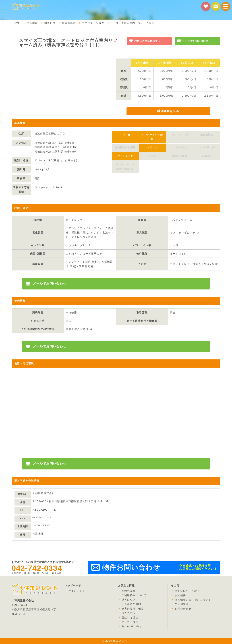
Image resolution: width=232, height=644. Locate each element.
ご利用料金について (134, 595)
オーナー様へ (130, 622)
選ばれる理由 (130, 618)
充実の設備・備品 (133, 609)
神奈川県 (50, 23)
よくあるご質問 (131, 604)
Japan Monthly (131, 626)
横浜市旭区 (69, 23)
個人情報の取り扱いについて (193, 600)
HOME (16, 23)
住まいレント (77, 591)
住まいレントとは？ (187, 591)
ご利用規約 (182, 604)
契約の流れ (129, 591)
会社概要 (180, 595)
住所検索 (32, 23)
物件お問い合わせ (131, 567)
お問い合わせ (183, 609)
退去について (130, 600)
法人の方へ (129, 613)
